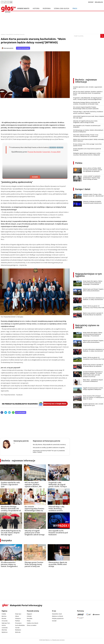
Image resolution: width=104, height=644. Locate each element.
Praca (75, 8)
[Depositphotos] (96, 614)
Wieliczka (18, 632)
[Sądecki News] (88, 614)
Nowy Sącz (18, 614)
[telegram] (9, 413)
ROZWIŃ (35, 177)
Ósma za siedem (32, 625)
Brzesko (4, 618)
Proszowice (18, 623)
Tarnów (17, 628)
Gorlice (4, 625)
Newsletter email (57, 614)
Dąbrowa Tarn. (6, 623)
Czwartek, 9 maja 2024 (51, 152)
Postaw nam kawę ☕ (23, 48)
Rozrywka (47, 8)
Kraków (4, 614)
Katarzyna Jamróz (9, 48)
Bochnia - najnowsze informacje (18, 461)
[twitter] (6, 413)
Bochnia (4, 616)
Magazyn (29, 614)
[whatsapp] (13, 413)
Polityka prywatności (58, 618)
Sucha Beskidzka (20, 625)
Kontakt (54, 621)
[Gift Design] (81, 618)
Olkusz (17, 616)
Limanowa (5, 628)
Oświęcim (18, 618)
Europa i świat (83, 189)
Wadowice (18, 630)
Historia (36, 8)
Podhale (17, 621)
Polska (79, 163)
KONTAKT (91, 2)
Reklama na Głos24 (57, 616)
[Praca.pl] (81, 614)
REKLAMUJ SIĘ (99, 2)
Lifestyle (29, 616)
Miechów (4, 630)
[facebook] (2, 413)
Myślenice (5, 632)
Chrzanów (5, 621)
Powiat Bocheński (35, 152)
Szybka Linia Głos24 (62, 8)
